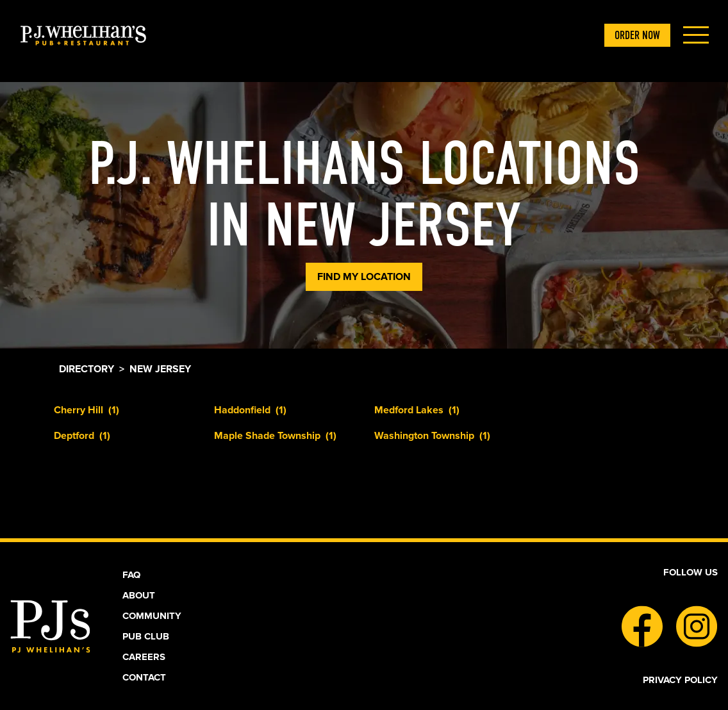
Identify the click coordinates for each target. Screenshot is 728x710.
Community (152, 616)
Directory (87, 369)
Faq (131, 575)
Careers (144, 657)
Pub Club (146, 636)
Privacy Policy (680, 680)
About (139, 595)
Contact (144, 677)
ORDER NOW (637, 35)
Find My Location (364, 277)
